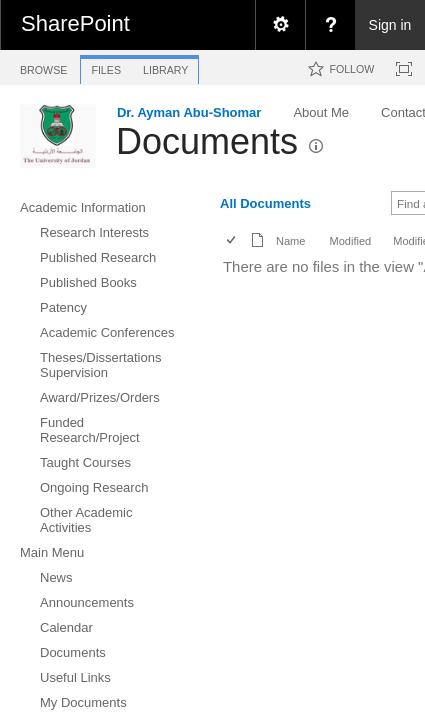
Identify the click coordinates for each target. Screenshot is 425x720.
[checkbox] (232, 241)
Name (290, 241)
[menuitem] (280, 25)
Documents (207, 141)
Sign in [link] (390, 25)
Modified (350, 241)
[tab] (43, 66)
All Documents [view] (265, 203)
